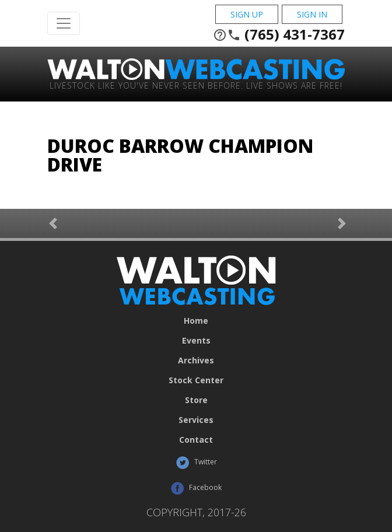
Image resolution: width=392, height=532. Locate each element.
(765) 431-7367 (279, 34)
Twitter (196, 463)
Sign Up (247, 14)
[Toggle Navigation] (64, 23)
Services (196, 420)
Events (196, 341)
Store (196, 400)
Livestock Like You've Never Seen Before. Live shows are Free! (196, 85)
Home (196, 321)
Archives (196, 360)
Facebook (196, 488)
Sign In (312, 14)
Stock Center (196, 380)
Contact (196, 440)
